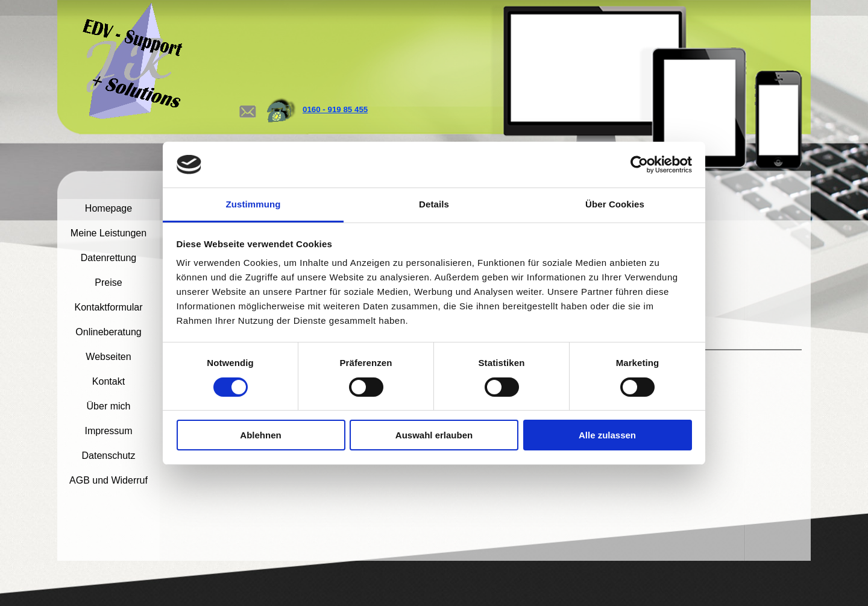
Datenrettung (109, 258)
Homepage (108, 208)
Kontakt (108, 381)
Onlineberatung (108, 332)
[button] (247, 100)
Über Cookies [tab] (615, 204)
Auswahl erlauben (434, 435)
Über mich (109, 406)
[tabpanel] (358, 110)
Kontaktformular (109, 307)
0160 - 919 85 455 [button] (335, 109)
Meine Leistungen (108, 233)
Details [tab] (434, 204)
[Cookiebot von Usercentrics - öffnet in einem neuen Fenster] (639, 165)
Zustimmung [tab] (253, 204)
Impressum (108, 431)
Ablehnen (260, 435)
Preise (108, 282)
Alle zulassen (607, 435)
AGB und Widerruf (108, 480)
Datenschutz (109, 456)
